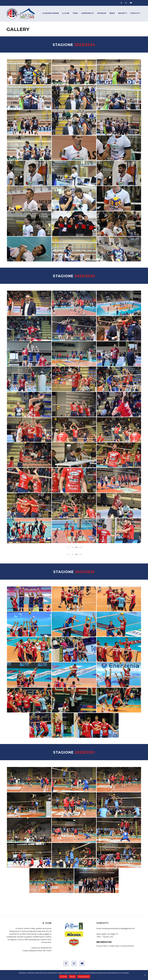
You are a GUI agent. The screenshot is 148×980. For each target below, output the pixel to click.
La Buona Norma (127, 946)
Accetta (63, 977)
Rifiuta (72, 977)
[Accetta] (145, 975)
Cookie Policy (114, 946)
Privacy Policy (102, 946)
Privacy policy (84, 977)
